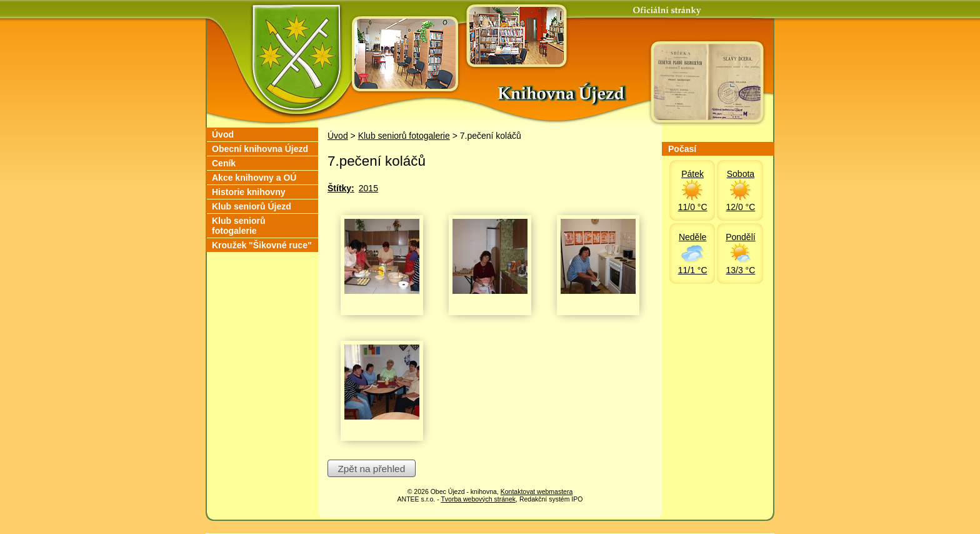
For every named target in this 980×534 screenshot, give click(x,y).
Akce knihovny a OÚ (254, 178)
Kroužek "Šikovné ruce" (262, 245)
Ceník (224, 163)
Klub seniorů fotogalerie (404, 136)
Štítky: (341, 188)
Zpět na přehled (371, 469)
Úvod (338, 136)
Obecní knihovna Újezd (260, 149)
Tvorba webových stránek (478, 499)
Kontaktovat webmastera (537, 491)
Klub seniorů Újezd (252, 206)
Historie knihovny (248, 192)
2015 (368, 188)
